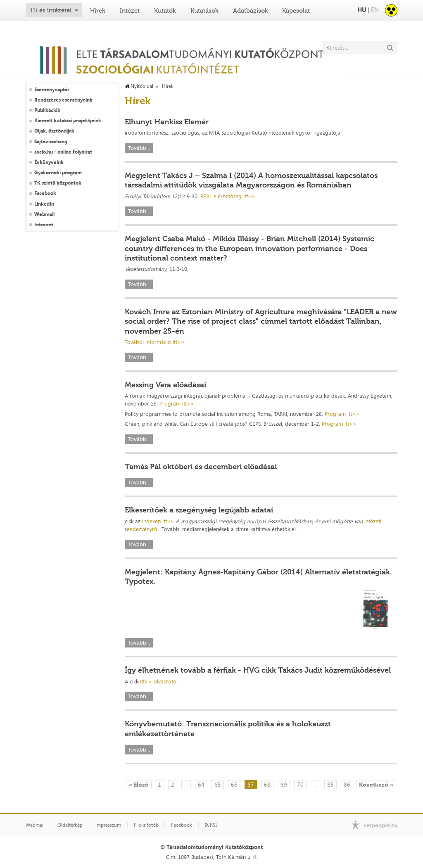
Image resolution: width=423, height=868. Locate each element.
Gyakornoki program (58, 173)
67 (251, 784)
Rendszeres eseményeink (63, 100)
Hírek (98, 11)
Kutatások (204, 11)
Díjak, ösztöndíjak (54, 131)
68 (267, 784)
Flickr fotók (146, 825)
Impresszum (108, 825)
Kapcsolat (296, 11)
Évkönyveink (49, 162)
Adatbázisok (251, 11)
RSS (211, 825)
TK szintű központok (58, 183)
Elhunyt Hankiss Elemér (167, 122)
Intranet (44, 225)
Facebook (45, 193)
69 (284, 784)
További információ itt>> (155, 342)
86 (347, 784)
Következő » (376, 784)
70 (300, 784)
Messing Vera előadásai (165, 385)
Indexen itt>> (158, 521)
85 (330, 784)
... (186, 784)
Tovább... (139, 148)
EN (375, 10)
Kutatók (165, 11)
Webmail (44, 214)
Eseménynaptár (52, 90)
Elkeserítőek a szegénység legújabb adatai (199, 510)
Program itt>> (177, 403)
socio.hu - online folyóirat (63, 152)
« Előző (139, 784)
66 (234, 784)
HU (362, 10)
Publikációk (47, 110)
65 (218, 784)
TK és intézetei (51, 10)
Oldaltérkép (70, 825)
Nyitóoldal (139, 86)
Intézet (130, 11)
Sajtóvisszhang (51, 142)
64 (201, 784)
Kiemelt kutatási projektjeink (68, 121)
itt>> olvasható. (159, 681)
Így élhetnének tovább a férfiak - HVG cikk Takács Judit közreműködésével (258, 670)
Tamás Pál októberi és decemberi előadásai (201, 467)
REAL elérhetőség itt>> (228, 196)
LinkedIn (44, 204)
